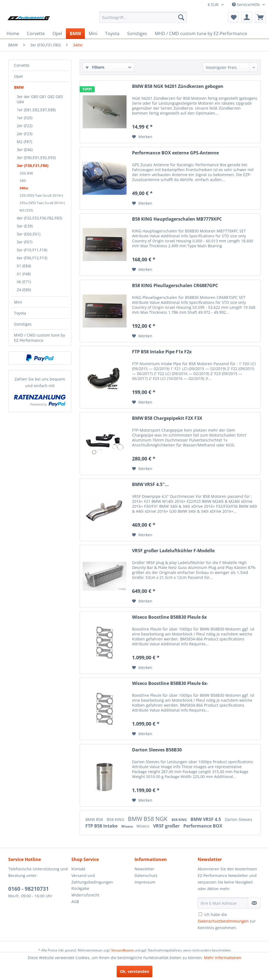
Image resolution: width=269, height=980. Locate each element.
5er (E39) (25, 226)
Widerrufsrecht (85, 895)
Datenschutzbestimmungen (223, 921)
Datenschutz (146, 875)
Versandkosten (123, 950)
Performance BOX (203, 826)
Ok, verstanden (134, 971)
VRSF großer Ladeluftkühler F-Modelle (173, 551)
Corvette (22, 65)
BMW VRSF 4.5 (206, 819)
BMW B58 (95, 819)
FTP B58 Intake (102, 826)
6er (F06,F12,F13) (32, 258)
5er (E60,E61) (29, 234)
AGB (75, 902)
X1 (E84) (24, 266)
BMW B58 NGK (148, 819)
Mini (18, 302)
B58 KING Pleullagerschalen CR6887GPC (175, 286)
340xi (24, 188)
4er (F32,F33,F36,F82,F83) (39, 218)
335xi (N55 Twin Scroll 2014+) (42, 203)
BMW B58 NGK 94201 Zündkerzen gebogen (178, 86)
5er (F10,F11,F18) (32, 250)
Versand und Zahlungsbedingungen (92, 879)
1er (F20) (25, 118)
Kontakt (78, 869)
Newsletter (145, 869)
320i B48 (26, 173)
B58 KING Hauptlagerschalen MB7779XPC (177, 219)
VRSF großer (167, 826)
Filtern (95, 67)
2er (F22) (25, 126)
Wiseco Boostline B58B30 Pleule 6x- (170, 683)
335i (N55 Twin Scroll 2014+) (41, 195)
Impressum (145, 882)
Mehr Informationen (223, 958)
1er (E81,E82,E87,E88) (36, 110)
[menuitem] (143, 17)
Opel (18, 76)
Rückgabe (80, 888)
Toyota (20, 313)
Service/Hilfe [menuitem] (246, 5)
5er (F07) (25, 242)
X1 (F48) (24, 274)
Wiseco (128, 826)
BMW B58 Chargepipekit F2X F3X (167, 418)
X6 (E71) (24, 282)
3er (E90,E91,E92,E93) (36, 158)
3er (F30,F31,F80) (33, 166)
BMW (19, 87)
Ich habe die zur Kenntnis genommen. (227, 921)
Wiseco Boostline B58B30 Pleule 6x (169, 617)
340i (23, 181)
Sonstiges (23, 324)
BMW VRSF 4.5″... (150, 485)
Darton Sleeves (239, 819)
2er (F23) (25, 134)
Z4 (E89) (24, 290)
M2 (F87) (24, 142)
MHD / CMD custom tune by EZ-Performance (40, 338)
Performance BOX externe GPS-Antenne (175, 153)
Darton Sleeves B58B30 (157, 750)
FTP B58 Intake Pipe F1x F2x (162, 352)
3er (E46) (25, 150)
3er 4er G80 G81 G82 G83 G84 (40, 99)
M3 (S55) (26, 210)
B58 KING (116, 819)
